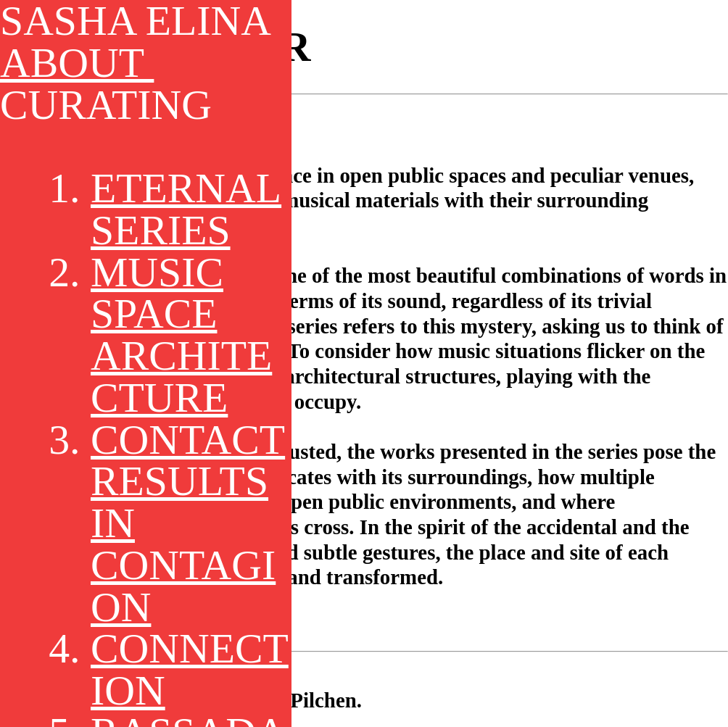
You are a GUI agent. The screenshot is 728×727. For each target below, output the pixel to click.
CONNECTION (190, 669)
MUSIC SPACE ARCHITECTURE (181, 335)
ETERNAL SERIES (186, 209)
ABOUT (77, 63)
